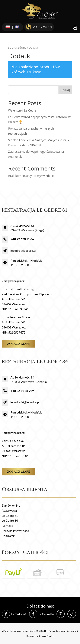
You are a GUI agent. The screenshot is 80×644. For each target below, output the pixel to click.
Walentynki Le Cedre (22, 110)
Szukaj (65, 90)
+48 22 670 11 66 (22, 239)
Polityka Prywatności (16, 531)
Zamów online (11, 505)
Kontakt (7, 526)
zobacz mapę (18, 344)
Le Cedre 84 (10, 520)
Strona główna (17, 47)
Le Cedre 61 (10, 516)
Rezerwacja (9, 511)
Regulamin (9, 536)
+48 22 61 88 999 (22, 391)
